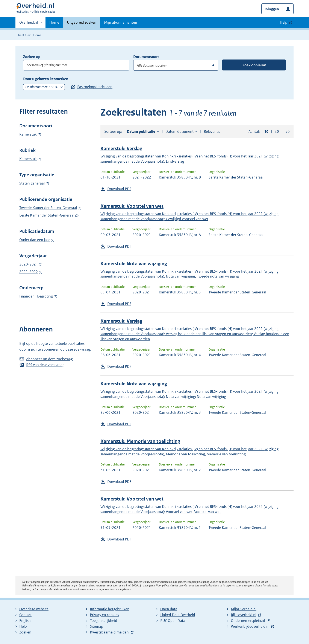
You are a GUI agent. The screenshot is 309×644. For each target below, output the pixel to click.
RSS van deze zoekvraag (45, 365)
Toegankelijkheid (104, 621)
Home (54, 22)
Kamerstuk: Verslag (121, 149)
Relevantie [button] (212, 131)
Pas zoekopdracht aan (95, 87)
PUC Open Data (173, 621)
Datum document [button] (179, 131)
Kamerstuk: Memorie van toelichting (140, 441)
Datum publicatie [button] (141, 131)
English (25, 621)
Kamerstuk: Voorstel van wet (132, 206)
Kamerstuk (28, 134)
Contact (25, 615)
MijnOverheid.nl (244, 609)
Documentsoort (146, 57)
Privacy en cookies (104, 615)
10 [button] (266, 131)
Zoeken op (32, 57)
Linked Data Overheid (178, 615)
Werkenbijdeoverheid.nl (250, 626)
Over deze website (34, 609)
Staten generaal (32, 183)
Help (23, 626)
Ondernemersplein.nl (248, 621)
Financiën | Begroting (36, 296)
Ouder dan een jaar (35, 240)
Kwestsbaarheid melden (109, 632)
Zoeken (25, 632)
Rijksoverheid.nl (244, 615)
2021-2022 (29, 272)
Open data (169, 609)
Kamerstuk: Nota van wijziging (134, 264)
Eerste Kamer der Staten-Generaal (47, 215)
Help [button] (284, 22)
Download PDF (119, 189)
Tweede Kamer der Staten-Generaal (48, 208)
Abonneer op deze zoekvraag (49, 359)
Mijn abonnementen (121, 22)
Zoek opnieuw (254, 65)
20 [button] (277, 131)
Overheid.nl (29, 24)
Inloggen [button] (272, 9)
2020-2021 (29, 264)
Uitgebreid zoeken (82, 22)
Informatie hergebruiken (110, 609)
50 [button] (288, 131)
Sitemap (97, 626)
